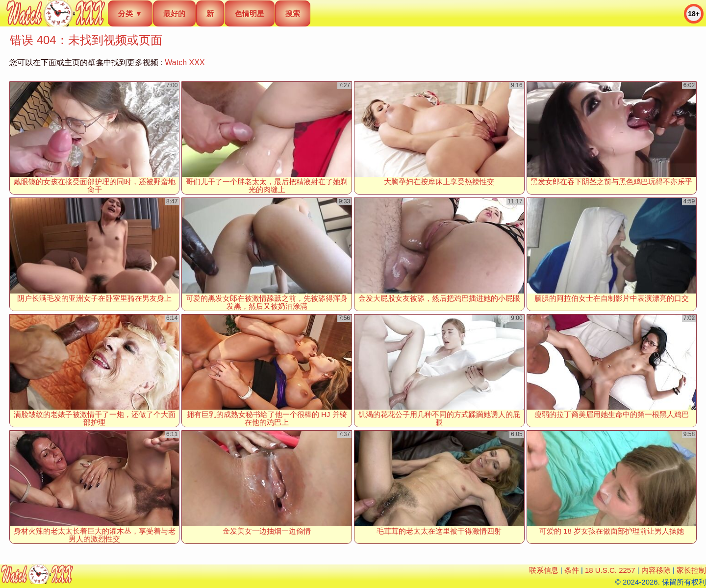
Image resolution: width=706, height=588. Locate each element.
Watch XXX (185, 62)
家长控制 (691, 570)
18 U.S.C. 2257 (610, 570)
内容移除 (656, 570)
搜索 (293, 13)
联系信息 (544, 570)
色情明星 (250, 13)
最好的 (174, 13)
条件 (572, 570)
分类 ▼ (130, 13)
